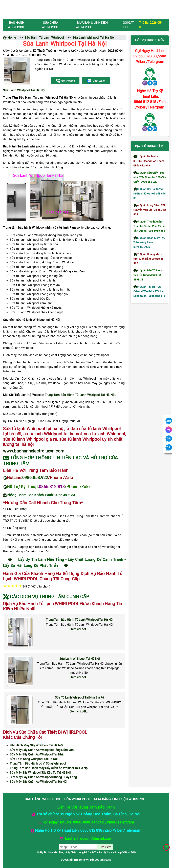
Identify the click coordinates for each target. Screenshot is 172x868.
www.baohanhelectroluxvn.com (34, 451)
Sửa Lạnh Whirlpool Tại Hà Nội (24, 90)
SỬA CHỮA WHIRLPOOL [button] (50, 25)
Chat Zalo (96, 81)
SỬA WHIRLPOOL (77, 799)
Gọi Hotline (65, 81)
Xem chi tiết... (79, 629)
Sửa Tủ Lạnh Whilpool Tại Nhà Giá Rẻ (79, 698)
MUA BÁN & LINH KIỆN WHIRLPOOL (121, 799)
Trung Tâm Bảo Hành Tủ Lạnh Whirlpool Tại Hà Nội (79, 620)
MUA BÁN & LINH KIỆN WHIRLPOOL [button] (92, 25)
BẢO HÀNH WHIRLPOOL (43, 799)
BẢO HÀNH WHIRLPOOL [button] (16, 25)
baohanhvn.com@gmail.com (88, 838)
